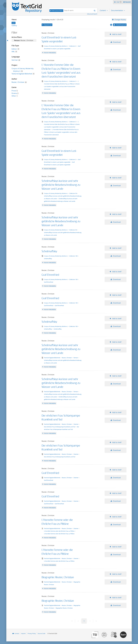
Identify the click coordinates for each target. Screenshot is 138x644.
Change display (120, 20)
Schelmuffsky (49, 251)
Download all (121, 25)
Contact (17, 633)
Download (117, 42)
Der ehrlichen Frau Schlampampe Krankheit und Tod (60, 427)
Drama (14, 93)
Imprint (23, 633)
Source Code (41, 633)
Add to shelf (117, 34)
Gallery (14, 25)
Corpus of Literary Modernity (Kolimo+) (56, 46)
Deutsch (128, 2)
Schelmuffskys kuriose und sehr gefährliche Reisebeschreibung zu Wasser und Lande (61, 185)
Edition (14, 49)
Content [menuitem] (103, 10)
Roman (76, 358)
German (15, 60)
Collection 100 (73, 256)
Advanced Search (92, 14)
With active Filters (57, 11)
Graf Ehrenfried (50, 275)
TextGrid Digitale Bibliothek (22, 74)
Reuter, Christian (18, 82)
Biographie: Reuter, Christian (58, 577)
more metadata (50, 53)
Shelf (119, 2)
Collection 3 (73, 46)
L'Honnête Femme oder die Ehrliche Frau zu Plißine (59, 531)
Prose (14, 91)
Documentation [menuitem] (117, 10)
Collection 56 (73, 193)
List (13, 23)
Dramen (76, 424)
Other (14, 96)
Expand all (48, 25)
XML (13, 52)
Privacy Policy (32, 633)
